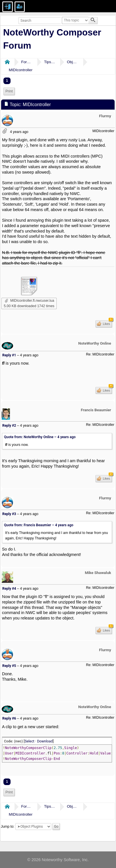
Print (9, 91)
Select (30, 741)
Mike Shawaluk (98, 573)
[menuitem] (9, 91)
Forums (27, 62)
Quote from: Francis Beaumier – (39, 525)
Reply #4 (9, 589)
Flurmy (105, 116)
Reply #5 (9, 666)
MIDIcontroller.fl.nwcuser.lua (29, 301)
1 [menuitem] (7, 81)
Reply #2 (9, 426)
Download (45, 741)
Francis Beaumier (96, 410)
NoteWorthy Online (95, 343)
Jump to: (8, 827)
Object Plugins (73, 62)
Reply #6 (9, 718)
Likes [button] (107, 323)
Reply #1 (9, 355)
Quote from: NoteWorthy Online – (40, 437)
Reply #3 (9, 514)
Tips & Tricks (50, 62)
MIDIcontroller (21, 70)
